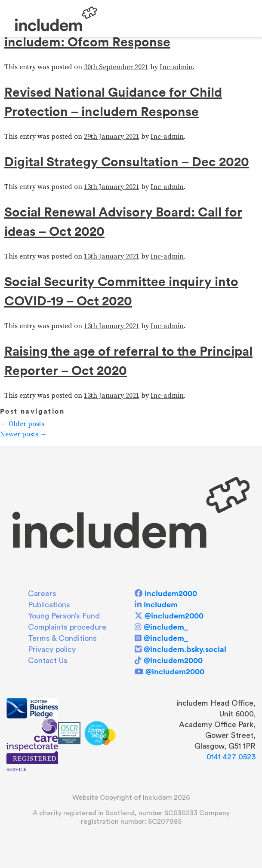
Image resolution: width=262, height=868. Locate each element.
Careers (42, 594)
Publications (49, 605)
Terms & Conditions (62, 638)
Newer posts (23, 434)
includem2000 (171, 593)
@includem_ (166, 627)
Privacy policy (52, 649)
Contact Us (48, 661)
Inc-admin (176, 67)
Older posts (22, 424)
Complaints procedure (67, 627)
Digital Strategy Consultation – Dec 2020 (127, 161)
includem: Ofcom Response (87, 42)
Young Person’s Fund (64, 616)
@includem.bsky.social (185, 649)
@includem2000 (174, 616)
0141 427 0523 (231, 757)
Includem (161, 605)
